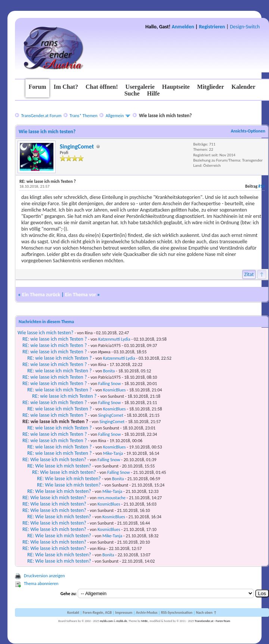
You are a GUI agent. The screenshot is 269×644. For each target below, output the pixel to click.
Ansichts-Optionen (248, 131)
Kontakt (73, 612)
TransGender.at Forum (41, 116)
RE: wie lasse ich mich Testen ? (55, 339)
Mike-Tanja (113, 453)
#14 (261, 186)
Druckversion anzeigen (44, 576)
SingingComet (77, 146)
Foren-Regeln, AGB (97, 612)
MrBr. (145, 621)
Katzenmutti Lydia (114, 339)
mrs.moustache (112, 498)
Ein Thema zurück (41, 295)
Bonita (109, 371)
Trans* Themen (83, 116)
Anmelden (183, 27)
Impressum (124, 612)
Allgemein (115, 116)
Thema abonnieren (41, 584)
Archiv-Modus (147, 612)
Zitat (249, 274)
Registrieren (212, 27)
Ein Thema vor (81, 295)
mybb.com (106, 621)
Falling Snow (110, 384)
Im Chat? (66, 87)
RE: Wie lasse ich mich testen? (54, 459)
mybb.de (122, 621)
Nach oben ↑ (206, 612)
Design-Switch (245, 27)
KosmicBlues (115, 390)
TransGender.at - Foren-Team (212, 621)
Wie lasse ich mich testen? (45, 333)
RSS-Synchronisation (177, 612)
